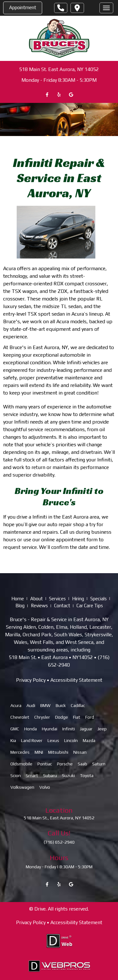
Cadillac (78, 705)
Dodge (62, 717)
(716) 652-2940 (59, 842)
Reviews (39, 606)
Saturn (99, 764)
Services (57, 599)
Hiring (78, 599)
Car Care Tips (90, 606)
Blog (20, 606)
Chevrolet (20, 717)
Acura (16, 705)
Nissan (80, 752)
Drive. (40, 909)
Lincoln (71, 740)
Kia (13, 740)
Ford (90, 717)
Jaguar (86, 729)
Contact (62, 606)
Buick (61, 705)
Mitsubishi (58, 752)
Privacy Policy (31, 680)
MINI (39, 752)
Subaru (50, 775)
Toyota (87, 775)
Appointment (23, 7)
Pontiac (45, 764)
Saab (82, 764)
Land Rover (32, 740)
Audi (31, 705)
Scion (16, 775)
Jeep (102, 729)
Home (18, 599)
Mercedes (20, 752)
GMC (15, 729)
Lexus (53, 740)
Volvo (45, 787)
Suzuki (68, 775)
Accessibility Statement (76, 680)
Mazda (89, 740)
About (37, 599)
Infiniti (69, 729)
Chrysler (42, 717)
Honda (31, 729)
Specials (98, 599)
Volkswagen (22, 787)
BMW (45, 705)
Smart (32, 775)
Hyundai (50, 729)
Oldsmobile (21, 764)
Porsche (65, 764)
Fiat (77, 717)
